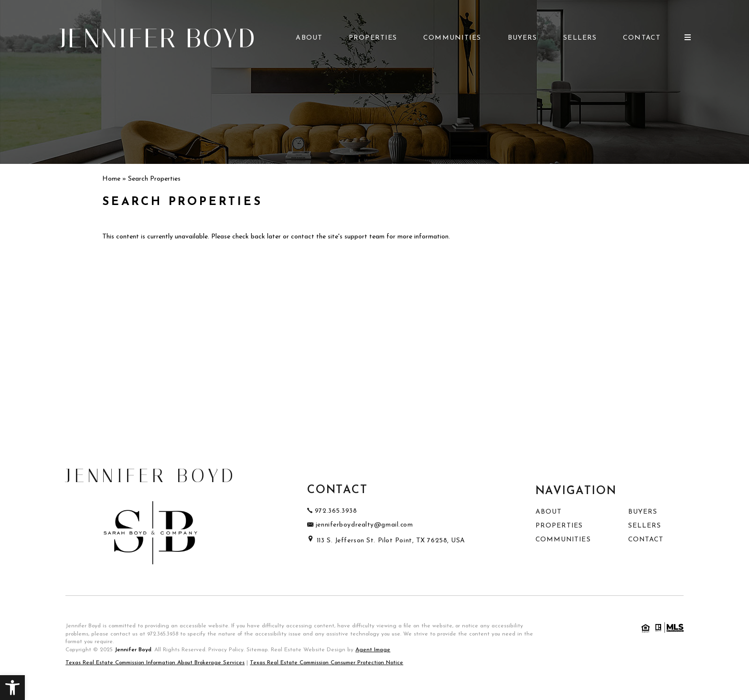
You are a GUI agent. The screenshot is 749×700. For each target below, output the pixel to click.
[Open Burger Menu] (688, 37)
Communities (452, 38)
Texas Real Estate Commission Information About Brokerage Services (155, 663)
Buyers (523, 38)
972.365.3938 (163, 634)
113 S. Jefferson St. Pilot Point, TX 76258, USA (386, 541)
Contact (642, 38)
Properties (373, 38)
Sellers (580, 38)
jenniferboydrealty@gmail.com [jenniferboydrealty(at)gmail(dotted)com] (360, 525)
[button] (12, 688)
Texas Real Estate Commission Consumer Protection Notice (326, 663)
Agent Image (373, 650)
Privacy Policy (226, 650)
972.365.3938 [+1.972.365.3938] (332, 511)
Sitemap (257, 650)
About (309, 38)
